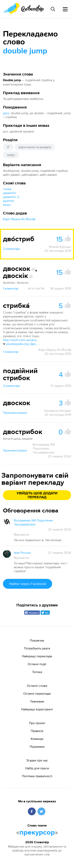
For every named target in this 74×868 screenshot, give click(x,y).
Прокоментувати (15, 413)
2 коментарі (11, 249)
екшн (7, 205)
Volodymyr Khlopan (58, 411)
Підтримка (37, 747)
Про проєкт (37, 723)
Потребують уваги (37, 648)
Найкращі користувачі (37, 709)
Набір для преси (37, 768)
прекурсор (37, 833)
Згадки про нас (37, 760)
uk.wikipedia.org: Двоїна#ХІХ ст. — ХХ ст (21, 344)
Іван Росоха (22, 553)
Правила (37, 731)
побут (11, 155)
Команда (37, 739)
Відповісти (21, 534)
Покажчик (37, 640)
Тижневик (37, 701)
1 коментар (11, 288)
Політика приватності (37, 776)
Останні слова (37, 686)
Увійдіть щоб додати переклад (37, 495)
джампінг (10, 193)
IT (8, 147)
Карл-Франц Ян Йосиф (19, 219)
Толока (37, 672)
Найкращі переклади (37, 656)
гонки (7, 189)
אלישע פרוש (36, 288)
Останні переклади (37, 693)
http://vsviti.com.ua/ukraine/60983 (21, 340)
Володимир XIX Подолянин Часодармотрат (44, 448)
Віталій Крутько (60, 247)
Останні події (37, 664)
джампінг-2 (11, 197)
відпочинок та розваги (35, 147)
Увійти (28, 584)
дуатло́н (9, 201)
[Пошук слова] (53, 9)
